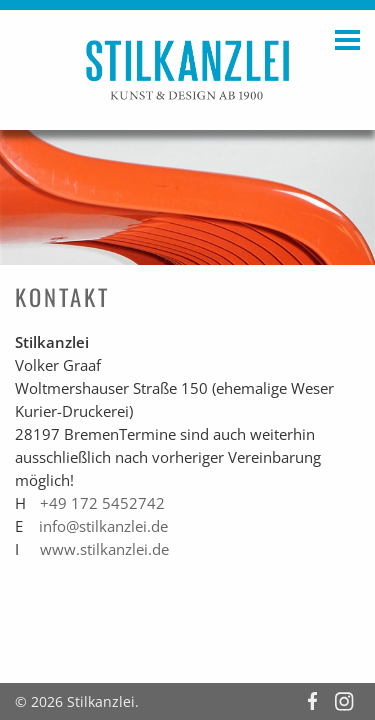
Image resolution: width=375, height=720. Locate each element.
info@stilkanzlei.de (103, 526)
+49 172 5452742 (102, 503)
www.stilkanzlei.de (104, 549)
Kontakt (62, 297)
